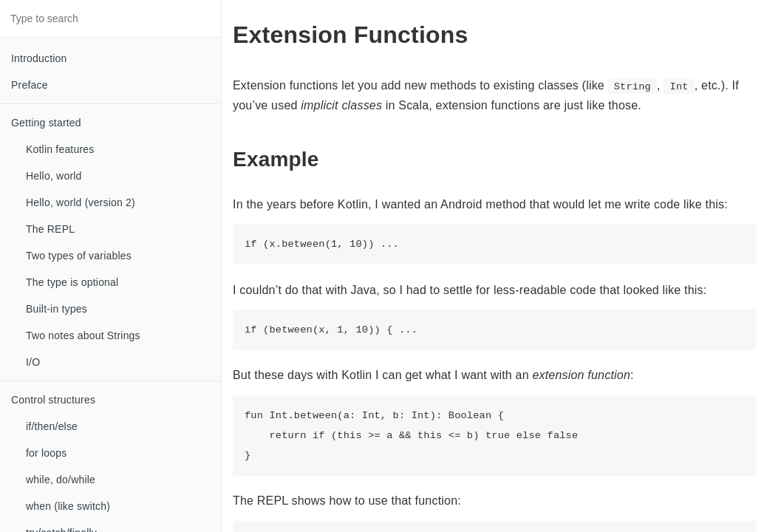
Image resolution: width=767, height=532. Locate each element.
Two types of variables (79, 256)
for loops (47, 453)
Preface (30, 85)
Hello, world (54, 176)
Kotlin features (60, 149)
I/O (33, 362)
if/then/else (52, 426)
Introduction (39, 58)
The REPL (50, 229)
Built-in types (57, 309)
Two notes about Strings (83, 335)
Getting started (46, 123)
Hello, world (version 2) (81, 202)
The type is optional (72, 282)
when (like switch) (68, 506)
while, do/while (61, 480)
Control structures (53, 400)
